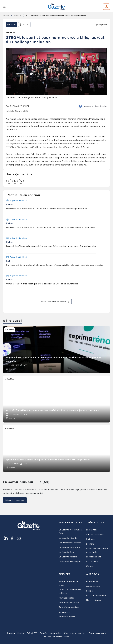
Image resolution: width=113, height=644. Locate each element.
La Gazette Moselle (68, 557)
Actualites (18, 15)
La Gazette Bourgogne (70, 561)
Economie (91, 544)
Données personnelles (50, 633)
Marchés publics (67, 598)
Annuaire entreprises (69, 607)
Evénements (92, 581)
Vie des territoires (95, 534)
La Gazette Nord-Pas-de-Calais (95, 106)
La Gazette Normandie (70, 547)
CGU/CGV (32, 633)
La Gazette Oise (67, 552)
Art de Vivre (92, 561)
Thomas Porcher (20, 106)
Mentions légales (16, 633)
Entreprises (92, 530)
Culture (90, 566)
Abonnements (93, 586)
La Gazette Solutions (96, 595)
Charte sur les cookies (75, 633)
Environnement (94, 557)
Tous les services (67, 616)
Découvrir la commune (15, 500)
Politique (90, 539)
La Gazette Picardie (68, 538)
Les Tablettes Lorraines (70, 543)
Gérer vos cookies (97, 633)
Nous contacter (94, 600)
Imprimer (102, 25)
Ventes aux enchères (69, 602)
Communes (64, 612)
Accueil (6, 15)
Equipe (90, 591)
